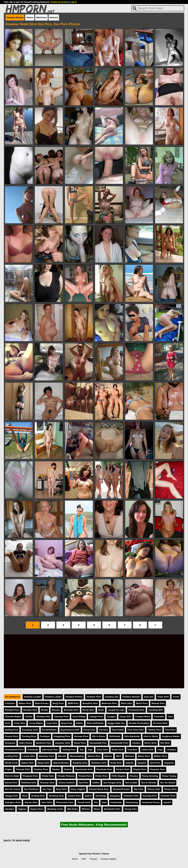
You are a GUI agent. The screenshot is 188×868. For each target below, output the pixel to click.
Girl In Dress (99, 736)
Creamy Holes (143, 717)
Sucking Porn (150, 796)
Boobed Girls (30, 710)
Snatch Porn (74, 796)
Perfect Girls (123, 769)
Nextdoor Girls (99, 763)
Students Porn (131, 796)
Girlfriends (115, 736)
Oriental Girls (23, 769)
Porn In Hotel (12, 776)
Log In (73, 2)
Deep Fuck (67, 723)
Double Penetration (139, 723)
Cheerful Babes (13, 717)
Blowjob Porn (12, 710)
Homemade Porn (120, 743)
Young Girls (131, 809)
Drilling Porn (12, 730)
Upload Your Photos (89, 854)
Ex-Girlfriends (49, 730)
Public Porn (102, 776)
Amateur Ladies (53, 697)
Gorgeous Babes (171, 736)
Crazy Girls (126, 717)
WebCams (41, 17)
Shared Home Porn (99, 789)
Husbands (33, 750)
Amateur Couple (32, 697)
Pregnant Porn (30, 776)
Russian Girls (47, 783)
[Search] (158, 8)
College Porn (96, 717)
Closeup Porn (61, 717)
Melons (108, 756)
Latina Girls (147, 750)
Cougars (111, 717)
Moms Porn (144, 756)
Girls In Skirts (151, 736)
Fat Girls (104, 730)
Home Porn (80, 743)
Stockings (101, 796)
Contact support (108, 859)
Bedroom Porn (109, 703)
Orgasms (169, 763)
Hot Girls (165, 743)
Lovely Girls (29, 756)
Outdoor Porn (41, 769)
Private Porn (85, 776)
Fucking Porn (29, 736)
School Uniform (67, 783)
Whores (86, 809)
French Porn (12, 736)
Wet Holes (72, 809)
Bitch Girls (127, 703)
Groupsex (10, 743)
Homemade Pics (98, 743)
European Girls (30, 730)
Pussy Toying (169, 776)
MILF (119, 756)
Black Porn (142, 703)
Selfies (96, 783)
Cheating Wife (156, 710)
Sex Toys (47, 789)
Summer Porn (168, 796)
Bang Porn (58, 703)
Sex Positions (31, 789)
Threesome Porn (65, 802)
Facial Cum (89, 730)
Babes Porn (25, 703)
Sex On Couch (13, 789)
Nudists (130, 763)
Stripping (115, 796)
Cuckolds (159, 717)
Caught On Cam (116, 710)
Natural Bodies (61, 763)
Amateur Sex (112, 697)
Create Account (58, 2)
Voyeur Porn (37, 809)
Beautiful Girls (90, 703)
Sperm (88, 796)
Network (54, 17)
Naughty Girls (80, 763)
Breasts (56, 710)
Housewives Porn (14, 750)
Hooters (136, 743)
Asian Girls (163, 697)
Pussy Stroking (150, 776)
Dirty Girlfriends (95, 723)
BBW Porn (73, 703)
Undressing (132, 802)
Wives (97, 809)
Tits (96, 802)
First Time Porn (136, 730)
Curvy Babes (36, 723)
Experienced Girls (70, 730)
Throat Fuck (84, 802)
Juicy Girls (102, 750)
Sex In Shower (149, 783)
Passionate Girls (84, 769)
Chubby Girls (43, 717)
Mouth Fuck (11, 763)
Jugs (90, 750)
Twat (104, 802)
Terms (75, 859)
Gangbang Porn (62, 736)
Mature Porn (94, 756)
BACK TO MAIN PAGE (17, 841)
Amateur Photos (15, 17)
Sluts (25, 796)
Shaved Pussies (121, 789)
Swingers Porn (13, 802)
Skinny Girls (154, 789)
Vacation (10, 809)
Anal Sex (149, 697)
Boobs (44, 710)
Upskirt (167, 802)
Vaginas (22, 809)
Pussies (134, 776)
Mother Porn (160, 756)
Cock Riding (79, 717)
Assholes (10, 703)
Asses (176, 697)
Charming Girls (136, 710)
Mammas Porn (46, 756)
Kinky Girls (118, 750)
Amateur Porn (94, 697)
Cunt (8, 723)
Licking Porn (12, 756)
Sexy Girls (61, 789)
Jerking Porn (69, 750)
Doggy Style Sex (116, 723)
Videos (30, 17)
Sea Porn (83, 783)
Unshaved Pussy (151, 802)
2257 (84, 859)
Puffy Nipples (119, 776)
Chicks (29, 717)
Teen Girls (47, 802)
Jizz (82, 750)
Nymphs (142, 763)
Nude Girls (116, 763)
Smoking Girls (56, 796)
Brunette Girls (71, 710)
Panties (56, 769)
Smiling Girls (38, 796)
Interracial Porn (50, 750)
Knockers (132, 750)
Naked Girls (27, 763)
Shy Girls (139, 789)
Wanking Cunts (55, 809)
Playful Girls (140, 769)
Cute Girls (52, 723)
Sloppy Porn (12, 796)
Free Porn (170, 730)
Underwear (116, 802)
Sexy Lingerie (78, 789)
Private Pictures (66, 776)
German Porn (81, 736)
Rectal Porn (11, 783)
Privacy (93, 859)
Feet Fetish (118, 730)
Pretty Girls (48, 776)
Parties (68, 769)
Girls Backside (132, 736)
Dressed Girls (160, 723)
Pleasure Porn (158, 769)
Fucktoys (45, 736)
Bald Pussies (42, 703)
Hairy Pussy (26, 743)
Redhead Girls (29, 783)
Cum (170, 717)
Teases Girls (31, 802)
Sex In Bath (131, 783)
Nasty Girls (44, 763)
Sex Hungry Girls (112, 783)
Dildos (79, 723)
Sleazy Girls (171, 789)
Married (62, 756)
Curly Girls (20, 723)
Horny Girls (151, 743)
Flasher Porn (154, 730)
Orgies (9, 769)
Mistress (130, 756)
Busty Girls (88, 710)
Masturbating (77, 756)
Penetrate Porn (104, 769)
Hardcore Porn (44, 743)
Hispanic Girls (63, 743)
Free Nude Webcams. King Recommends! (94, 825)
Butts (101, 710)
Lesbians (171, 750)
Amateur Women (131, 697)
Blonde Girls (158, 703)
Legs (160, 750)
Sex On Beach (168, 783)
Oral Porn (155, 763)
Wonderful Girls (112, 809)
